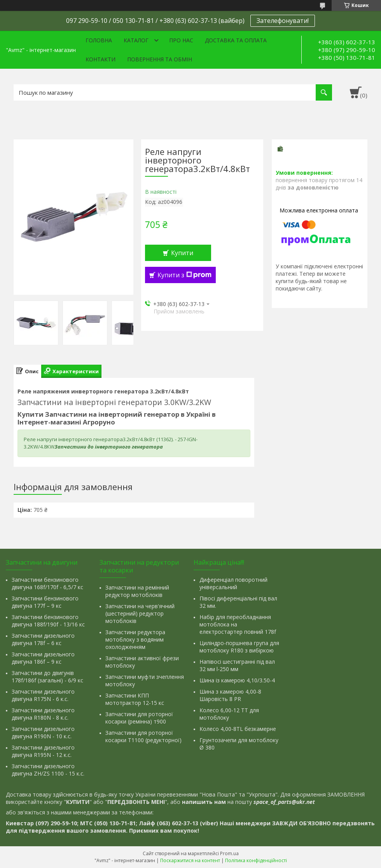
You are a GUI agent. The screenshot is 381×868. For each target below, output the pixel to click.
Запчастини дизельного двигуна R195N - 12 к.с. (43, 751)
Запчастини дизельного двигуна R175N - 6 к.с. (43, 695)
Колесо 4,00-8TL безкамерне (238, 729)
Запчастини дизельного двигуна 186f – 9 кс (43, 658)
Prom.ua (229, 853)
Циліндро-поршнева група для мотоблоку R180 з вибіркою (239, 647)
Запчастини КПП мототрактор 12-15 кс (135, 699)
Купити (182, 253)
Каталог (136, 40)
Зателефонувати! (283, 21)
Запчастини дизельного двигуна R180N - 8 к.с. (43, 714)
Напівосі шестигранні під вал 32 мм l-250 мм (237, 665)
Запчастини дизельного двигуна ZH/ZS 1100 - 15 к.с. (48, 770)
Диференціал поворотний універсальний (233, 583)
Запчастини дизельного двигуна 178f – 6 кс (43, 639)
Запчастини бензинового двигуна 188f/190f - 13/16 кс (48, 621)
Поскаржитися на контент (190, 860)
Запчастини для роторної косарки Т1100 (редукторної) (143, 736)
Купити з (184, 275)
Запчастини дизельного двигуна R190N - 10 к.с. (43, 732)
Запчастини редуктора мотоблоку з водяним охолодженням (135, 639)
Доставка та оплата (236, 40)
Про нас (181, 40)
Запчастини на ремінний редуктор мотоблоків (137, 591)
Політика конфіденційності (256, 860)
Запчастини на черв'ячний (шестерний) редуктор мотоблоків (140, 613)
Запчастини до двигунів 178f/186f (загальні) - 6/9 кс (47, 677)
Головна (99, 40)
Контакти (100, 59)
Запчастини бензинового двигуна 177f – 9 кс (45, 602)
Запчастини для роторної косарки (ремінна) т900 (139, 718)
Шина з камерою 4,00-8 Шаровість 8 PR (230, 695)
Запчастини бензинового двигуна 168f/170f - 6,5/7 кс (47, 583)
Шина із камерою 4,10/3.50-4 (237, 680)
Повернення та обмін (160, 59)
